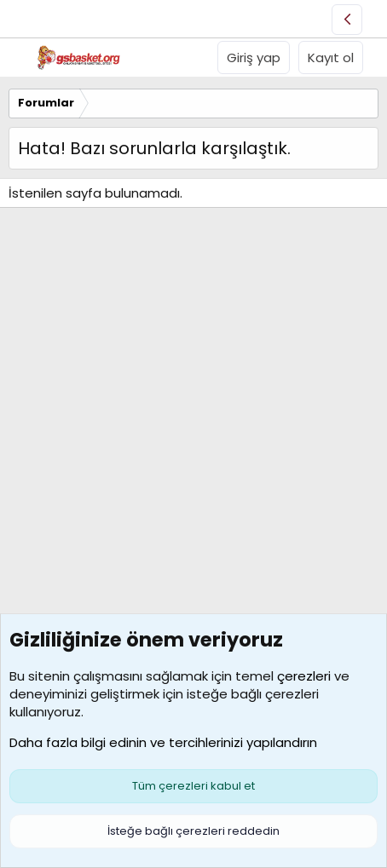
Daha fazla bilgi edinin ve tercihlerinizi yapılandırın (163, 742)
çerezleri (304, 676)
